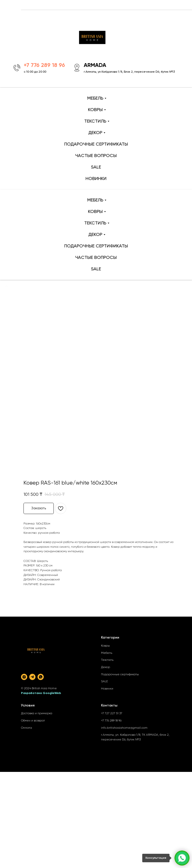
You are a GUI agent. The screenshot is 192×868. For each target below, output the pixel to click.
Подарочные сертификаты (120, 675)
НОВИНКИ (96, 179)
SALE (96, 167)
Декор (105, 667)
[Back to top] (6, 286)
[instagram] (24, 677)
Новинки (107, 689)
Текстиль (107, 660)
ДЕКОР (95, 133)
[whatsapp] (41, 677)
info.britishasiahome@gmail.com (124, 728)
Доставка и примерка (37, 713)
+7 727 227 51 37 (112, 713)
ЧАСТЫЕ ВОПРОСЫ (96, 156)
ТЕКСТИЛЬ (95, 121)
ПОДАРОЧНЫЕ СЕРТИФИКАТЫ (96, 144)
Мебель (107, 653)
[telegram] (32, 677)
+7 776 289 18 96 (111, 721)
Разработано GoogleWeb (41, 693)
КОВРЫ (95, 110)
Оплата (26, 728)
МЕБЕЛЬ (95, 98)
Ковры (105, 646)
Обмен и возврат (33, 721)
